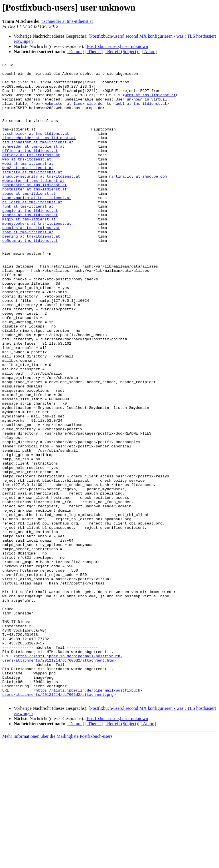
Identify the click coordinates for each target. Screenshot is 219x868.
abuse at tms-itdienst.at (29, 220)
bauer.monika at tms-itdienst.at (37, 225)
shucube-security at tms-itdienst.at (41, 199)
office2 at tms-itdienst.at (31, 174)
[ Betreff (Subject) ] (122, 52)
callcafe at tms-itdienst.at (32, 230)
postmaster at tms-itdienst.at (35, 210)
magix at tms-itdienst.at (29, 251)
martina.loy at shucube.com (138, 199)
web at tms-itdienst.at (27, 179)
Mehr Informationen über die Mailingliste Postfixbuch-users (57, 863)
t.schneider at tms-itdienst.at (67, 21)
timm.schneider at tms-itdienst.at (39, 153)
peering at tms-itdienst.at (31, 271)
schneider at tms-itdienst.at (33, 163)
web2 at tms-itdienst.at (28, 189)
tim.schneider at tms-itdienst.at (38, 158)
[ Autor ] (150, 52)
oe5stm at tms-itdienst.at (30, 276)
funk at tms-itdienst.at (28, 235)
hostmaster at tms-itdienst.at (35, 215)
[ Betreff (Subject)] (122, 850)
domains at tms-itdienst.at (31, 261)
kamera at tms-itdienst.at (30, 246)
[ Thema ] (95, 52)
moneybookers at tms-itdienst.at (37, 256)
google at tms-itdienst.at (30, 240)
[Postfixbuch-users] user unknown (117, 46)
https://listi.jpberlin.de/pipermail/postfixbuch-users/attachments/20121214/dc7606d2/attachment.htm (62, 777)
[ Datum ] (75, 52)
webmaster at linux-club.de (73, 112)
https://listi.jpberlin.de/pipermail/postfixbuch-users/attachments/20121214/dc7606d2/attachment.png (72, 819)
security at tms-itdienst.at (32, 194)
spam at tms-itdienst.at (28, 266)
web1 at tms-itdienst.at (150, 102)
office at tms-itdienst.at (30, 168)
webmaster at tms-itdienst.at (33, 204)
